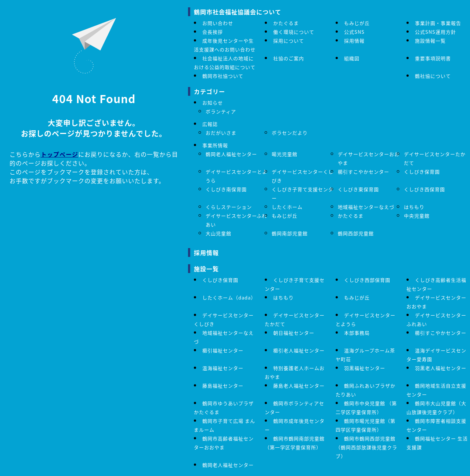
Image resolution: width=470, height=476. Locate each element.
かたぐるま (286, 23)
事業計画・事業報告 (438, 23)
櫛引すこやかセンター (364, 172)
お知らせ (213, 103)
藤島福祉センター (223, 386)
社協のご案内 (289, 58)
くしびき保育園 (422, 172)
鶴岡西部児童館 (356, 233)
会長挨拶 (213, 32)
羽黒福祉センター (365, 368)
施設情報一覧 (430, 41)
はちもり (414, 207)
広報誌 (210, 124)
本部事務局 (357, 333)
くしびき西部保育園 (367, 280)
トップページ (59, 154)
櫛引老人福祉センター (299, 350)
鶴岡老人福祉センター (231, 154)
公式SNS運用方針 (435, 32)
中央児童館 (417, 216)
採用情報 (354, 41)
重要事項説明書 (433, 58)
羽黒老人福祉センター (441, 368)
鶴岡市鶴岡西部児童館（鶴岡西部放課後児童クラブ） (366, 447)
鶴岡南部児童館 (290, 233)
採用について (289, 41)
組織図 (352, 58)
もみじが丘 (357, 23)
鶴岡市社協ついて (223, 76)
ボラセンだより (290, 133)
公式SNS (354, 32)
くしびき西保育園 (424, 189)
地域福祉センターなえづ (366, 207)
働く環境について (294, 32)
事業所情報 (215, 145)
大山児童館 (218, 233)
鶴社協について (433, 76)
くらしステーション (229, 207)
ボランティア (221, 111)
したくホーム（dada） (229, 297)
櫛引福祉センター (223, 350)
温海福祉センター (223, 368)
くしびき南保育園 (226, 189)
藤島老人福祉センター (299, 386)
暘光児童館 (285, 154)
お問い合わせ (218, 23)
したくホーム (287, 207)
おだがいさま (221, 133)
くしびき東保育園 (358, 189)
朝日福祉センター (294, 333)
